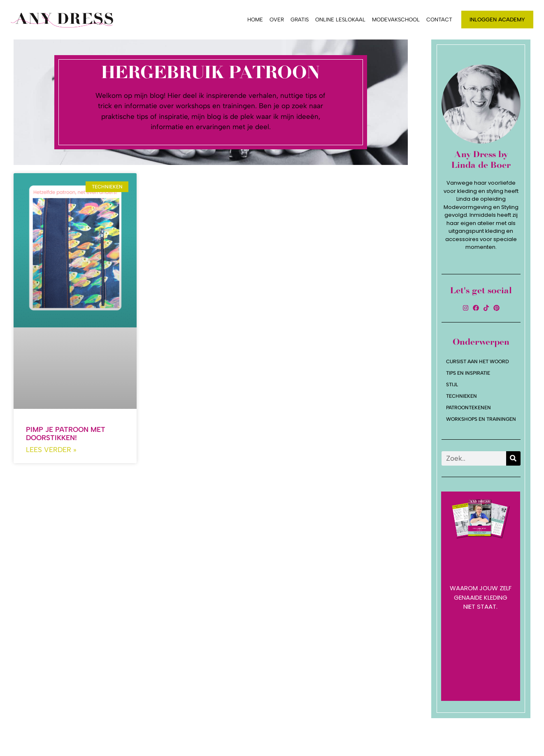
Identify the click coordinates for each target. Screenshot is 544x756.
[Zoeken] (513, 458)
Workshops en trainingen (481, 419)
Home (255, 20)
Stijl (452, 385)
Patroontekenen (468, 408)
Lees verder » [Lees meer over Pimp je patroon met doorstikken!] (51, 450)
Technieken (461, 396)
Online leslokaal (340, 20)
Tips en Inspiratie (468, 373)
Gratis (300, 20)
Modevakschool (396, 20)
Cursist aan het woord (478, 362)
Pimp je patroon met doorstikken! (66, 434)
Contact (439, 20)
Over (277, 20)
